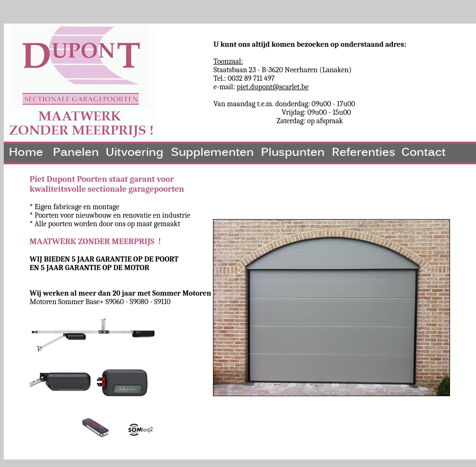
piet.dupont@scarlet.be (272, 87)
